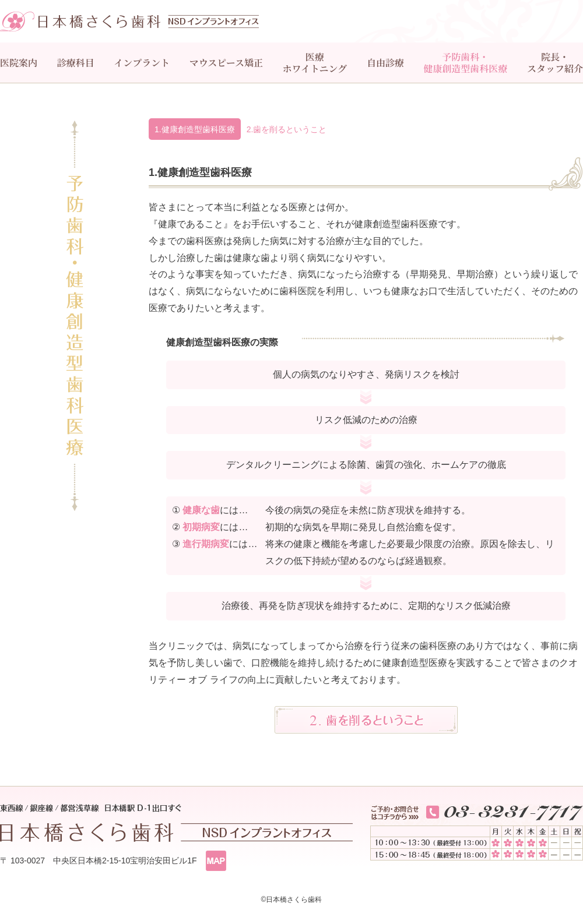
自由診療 (385, 63)
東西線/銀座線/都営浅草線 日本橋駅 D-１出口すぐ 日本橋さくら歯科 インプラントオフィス (176, 823)
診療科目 (76, 63)
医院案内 (19, 63)
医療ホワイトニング (315, 62)
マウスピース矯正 (226, 63)
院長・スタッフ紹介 (555, 62)
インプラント (142, 63)
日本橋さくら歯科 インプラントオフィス (129, 22)
